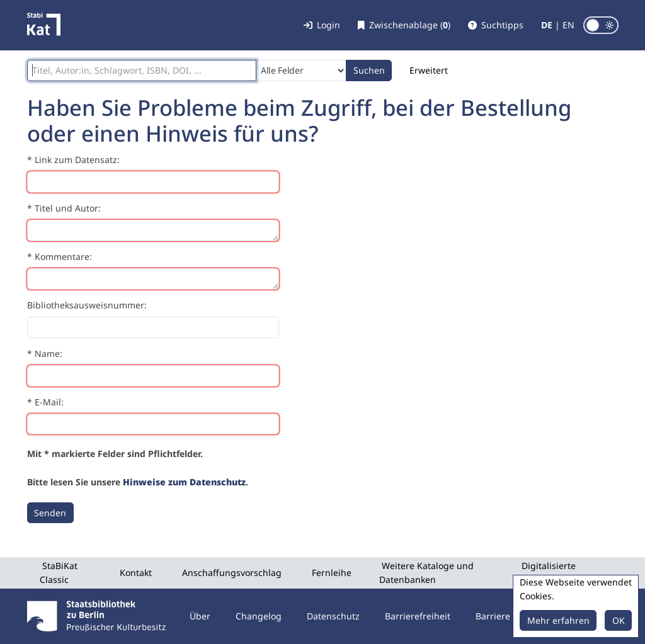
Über (200, 616)
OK (619, 620)
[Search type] (301, 71)
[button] (496, 25)
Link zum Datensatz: (77, 160)
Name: (49, 353)
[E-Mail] (153, 424)
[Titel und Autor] (153, 230)
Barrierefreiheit (418, 616)
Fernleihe (332, 573)
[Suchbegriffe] (142, 71)
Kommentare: (63, 257)
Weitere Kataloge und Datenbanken (426, 573)
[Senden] (50, 513)
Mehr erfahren (558, 620)
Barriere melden (510, 616)
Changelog (259, 616)
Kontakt (136, 573)
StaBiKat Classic (59, 573)
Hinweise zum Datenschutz (184, 482)
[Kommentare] (153, 279)
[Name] (153, 376)
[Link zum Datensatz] (153, 182)
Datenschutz (333, 616)
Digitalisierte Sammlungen (547, 573)
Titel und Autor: (68, 208)
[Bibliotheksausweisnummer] (153, 327)
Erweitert (429, 70)
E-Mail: (49, 402)
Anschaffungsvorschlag (232, 573)
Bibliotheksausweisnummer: (87, 305)
